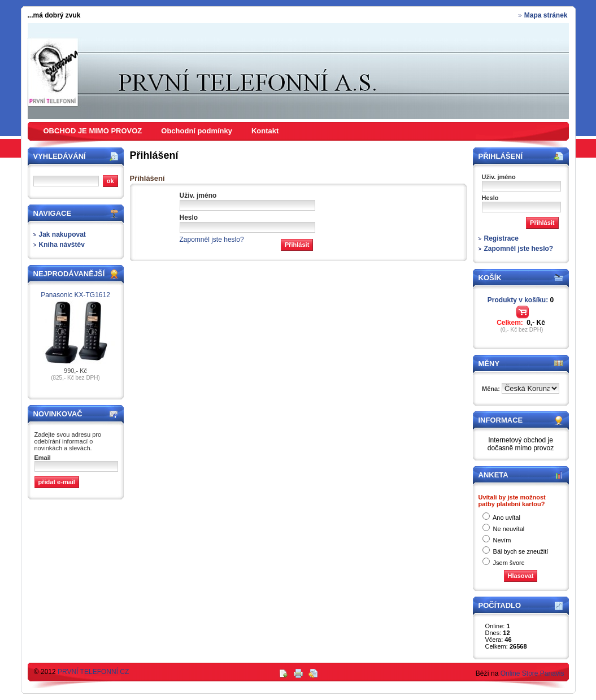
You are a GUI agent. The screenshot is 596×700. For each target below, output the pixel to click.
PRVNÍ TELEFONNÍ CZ (93, 672)
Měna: (492, 389)
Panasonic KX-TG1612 (75, 295)
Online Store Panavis (532, 673)
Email (43, 458)
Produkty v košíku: (521, 300)
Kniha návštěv (62, 245)
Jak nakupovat (62, 234)
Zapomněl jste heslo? (212, 240)
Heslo (189, 218)
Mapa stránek (546, 15)
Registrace (501, 238)
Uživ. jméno (198, 195)
